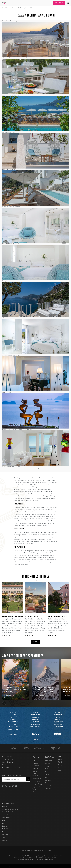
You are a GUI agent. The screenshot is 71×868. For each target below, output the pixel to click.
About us (36, 760)
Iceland (48, 769)
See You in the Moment (10, 809)
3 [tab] (37, 739)
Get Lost (5, 834)
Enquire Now (59, 3)
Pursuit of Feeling (8, 804)
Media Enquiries (8, 762)
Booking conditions (36, 764)
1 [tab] (34, 739)
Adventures (6, 818)
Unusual (5, 840)
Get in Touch (6, 765)
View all (36, 642)
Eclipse (5, 826)
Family (60, 762)
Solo (60, 771)
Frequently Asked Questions (36, 773)
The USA (48, 789)
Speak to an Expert (9, 759)
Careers (35, 768)
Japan (47, 775)
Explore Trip (10, 696)
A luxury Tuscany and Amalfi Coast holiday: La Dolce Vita (15, 690)
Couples (61, 759)
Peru (47, 783)
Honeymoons (62, 768)
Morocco (48, 780)
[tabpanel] (11, 611)
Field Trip (5, 829)
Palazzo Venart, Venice (58, 616)
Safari (4, 837)
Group (60, 765)
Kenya (47, 777)
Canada (48, 763)
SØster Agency (51, 866)
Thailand (48, 786)
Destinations (9, 8)
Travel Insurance (38, 795)
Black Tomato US (63, 866)
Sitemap (35, 792)
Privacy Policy (37, 784)
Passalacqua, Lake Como (13, 616)
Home (4, 8)
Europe (15, 8)
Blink (4, 823)
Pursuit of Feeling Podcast (11, 768)
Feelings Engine (7, 806)
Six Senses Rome (32, 616)
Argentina (49, 760)
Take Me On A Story (9, 812)
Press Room (36, 781)
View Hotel (6, 635)
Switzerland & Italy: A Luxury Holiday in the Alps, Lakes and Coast (43, 690)
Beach (4, 820)
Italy (18, 8)
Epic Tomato (40, 866)
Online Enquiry (38, 778)
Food (4, 832)
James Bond (6, 815)
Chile (47, 766)
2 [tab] (36, 739)
